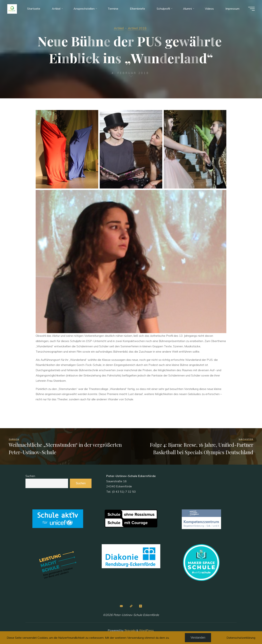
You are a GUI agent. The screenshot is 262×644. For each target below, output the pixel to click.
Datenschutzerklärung (241, 638)
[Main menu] (251, 9)
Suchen (30, 476)
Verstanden (198, 638)
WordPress (146, 630)
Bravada (130, 630)
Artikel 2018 (137, 28)
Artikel (119, 28)
